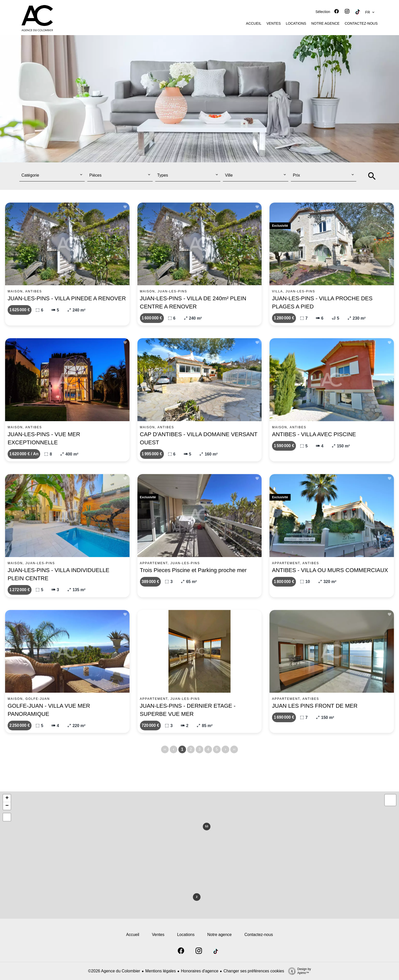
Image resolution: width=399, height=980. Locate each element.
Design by (298, 971)
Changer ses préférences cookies (254, 971)
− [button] (7, 806)
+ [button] (7, 798)
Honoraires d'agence (200, 971)
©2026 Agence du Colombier (114, 971)
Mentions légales (161, 971)
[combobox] (52, 175)
